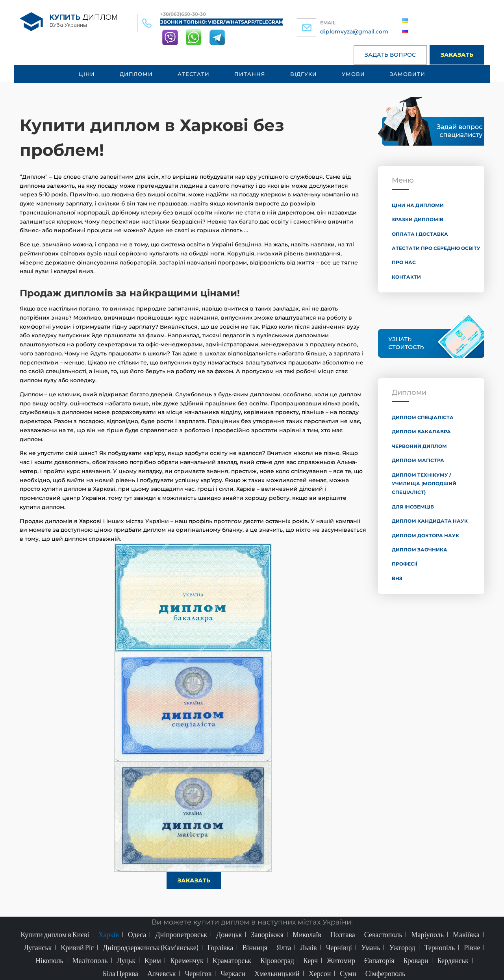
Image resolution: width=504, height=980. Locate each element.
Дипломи (136, 74)
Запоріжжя (267, 934)
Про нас (404, 262)
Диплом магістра (418, 460)
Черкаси (233, 973)
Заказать (457, 55)
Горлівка (220, 947)
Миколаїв (307, 934)
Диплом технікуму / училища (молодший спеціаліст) (424, 484)
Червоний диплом (419, 446)
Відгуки (304, 74)
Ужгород (402, 947)
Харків (109, 934)
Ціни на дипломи (418, 205)
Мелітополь (90, 960)
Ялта (284, 947)
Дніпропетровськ (181, 934)
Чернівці (339, 947)
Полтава (343, 934)
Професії (405, 564)
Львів (308, 947)
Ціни (87, 74)
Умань (371, 947)
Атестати (194, 74)
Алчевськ (161, 973)
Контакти (406, 277)
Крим (153, 960)
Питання (250, 74)
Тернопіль (440, 947)
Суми (348, 973)
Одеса (137, 934)
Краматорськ (232, 960)
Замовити (408, 74)
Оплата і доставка (420, 234)
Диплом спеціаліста (423, 417)
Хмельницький (277, 973)
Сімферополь (385, 973)
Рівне (472, 947)
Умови (353, 74)
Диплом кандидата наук (430, 521)
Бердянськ (453, 960)
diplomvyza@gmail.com (354, 31)
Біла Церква (120, 973)
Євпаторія (379, 960)
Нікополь (49, 960)
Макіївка (466, 934)
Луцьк (126, 960)
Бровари (416, 960)
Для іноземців (413, 507)
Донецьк (229, 934)
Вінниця (255, 947)
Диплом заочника (420, 550)
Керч (310, 960)
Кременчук (187, 960)
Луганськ (38, 947)
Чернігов (198, 973)
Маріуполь (427, 934)
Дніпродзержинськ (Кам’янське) (151, 947)
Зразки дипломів (418, 219)
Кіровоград (277, 960)
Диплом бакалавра (421, 432)
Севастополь (383, 934)
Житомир (341, 960)
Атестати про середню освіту (436, 248)
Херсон (320, 973)
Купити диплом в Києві (55, 934)
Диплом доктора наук (425, 535)
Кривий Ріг (77, 947)
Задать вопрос (390, 55)
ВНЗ (397, 578)
